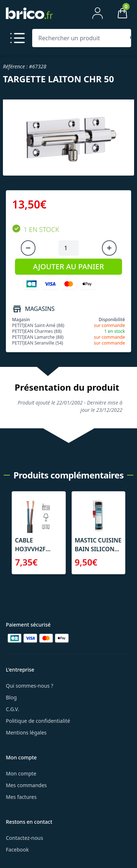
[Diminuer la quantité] (28, 248)
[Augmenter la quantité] (109, 248)
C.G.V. (12, 709)
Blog (11, 697)
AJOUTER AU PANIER (68, 266)
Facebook (17, 850)
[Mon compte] (98, 13)
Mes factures (21, 797)
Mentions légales (26, 732)
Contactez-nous (24, 838)
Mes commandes (26, 785)
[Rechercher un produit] (80, 38)
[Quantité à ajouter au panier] (69, 248)
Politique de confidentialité (38, 721)
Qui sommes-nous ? (30, 686)
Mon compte (21, 773)
